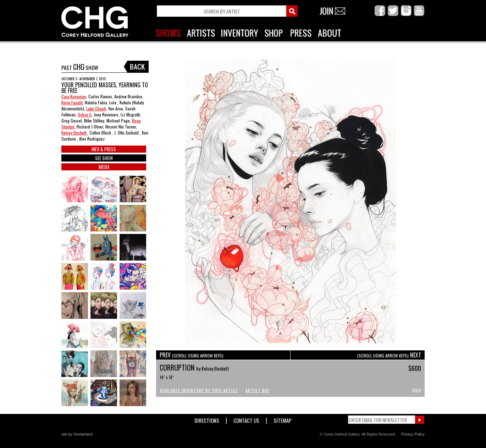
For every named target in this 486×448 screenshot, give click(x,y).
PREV (192, 355)
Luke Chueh (96, 108)
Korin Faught (72, 102)
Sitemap (283, 419)
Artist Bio (257, 390)
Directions (207, 419)
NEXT (389, 355)
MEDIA (104, 167)
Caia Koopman (74, 96)
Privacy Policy (413, 434)
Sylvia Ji (85, 114)
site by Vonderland (77, 434)
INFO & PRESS (104, 149)
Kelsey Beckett (74, 133)
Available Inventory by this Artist (199, 390)
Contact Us (246, 419)
